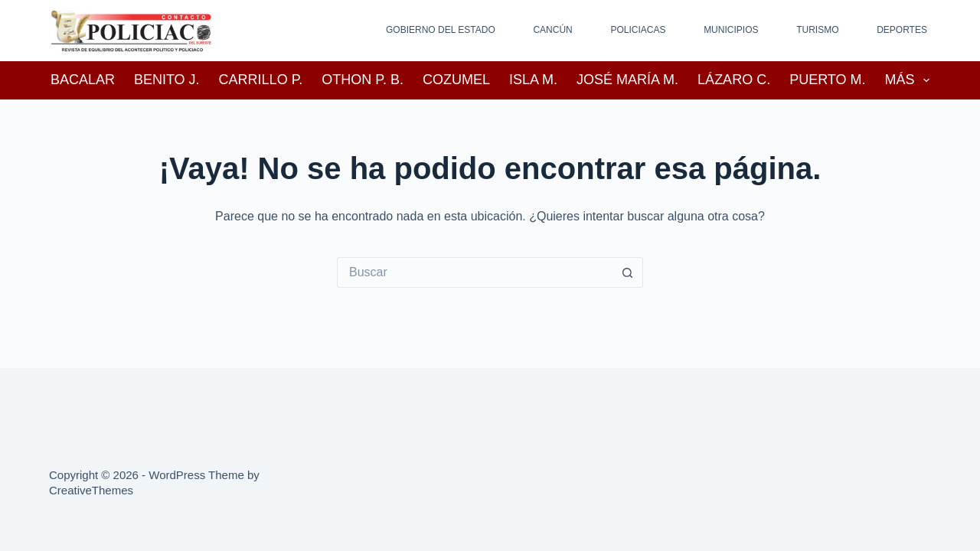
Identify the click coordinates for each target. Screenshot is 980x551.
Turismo (817, 30)
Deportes (902, 30)
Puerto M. (827, 80)
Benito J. (167, 80)
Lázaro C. (734, 80)
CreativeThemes (91, 490)
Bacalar (83, 80)
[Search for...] (475, 272)
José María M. (627, 80)
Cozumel (456, 80)
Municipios (731, 30)
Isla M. (533, 80)
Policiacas (638, 30)
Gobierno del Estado (441, 30)
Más (911, 80)
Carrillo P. (261, 80)
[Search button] (628, 272)
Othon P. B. (363, 80)
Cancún (552, 30)
